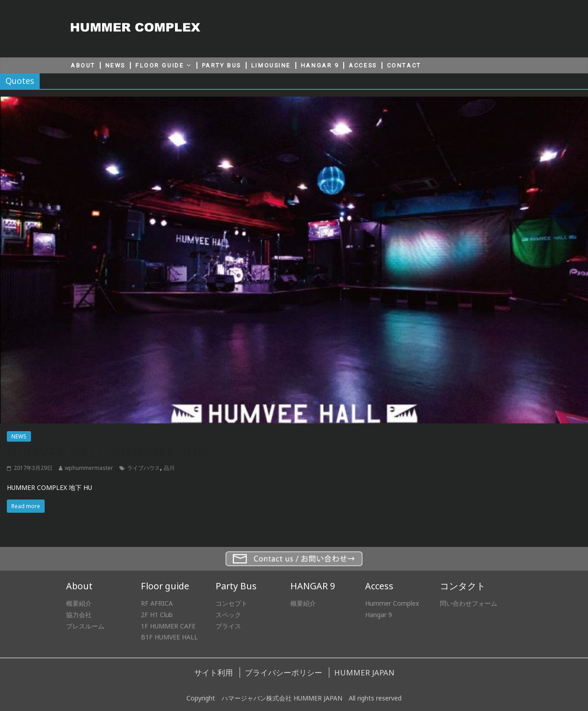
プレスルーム (85, 626)
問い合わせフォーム (469, 603)
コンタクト (463, 586)
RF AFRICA (157, 603)
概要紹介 (79, 603)
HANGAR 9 (320, 65)
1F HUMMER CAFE (168, 626)
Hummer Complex (392, 603)
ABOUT (83, 65)
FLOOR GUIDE (160, 65)
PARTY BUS (222, 65)
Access (379, 586)
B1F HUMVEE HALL (169, 637)
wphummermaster (89, 468)
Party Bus (236, 586)
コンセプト (232, 603)
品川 (169, 468)
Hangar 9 (379, 615)
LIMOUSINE (271, 65)
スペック (228, 615)
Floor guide (165, 586)
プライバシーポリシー (284, 672)
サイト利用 (214, 672)
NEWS (115, 65)
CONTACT (404, 65)
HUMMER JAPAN (364, 672)
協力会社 (79, 615)
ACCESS (363, 65)
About (79, 586)
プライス (228, 626)
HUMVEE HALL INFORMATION (107, 453)
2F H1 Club (157, 615)
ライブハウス (144, 468)
